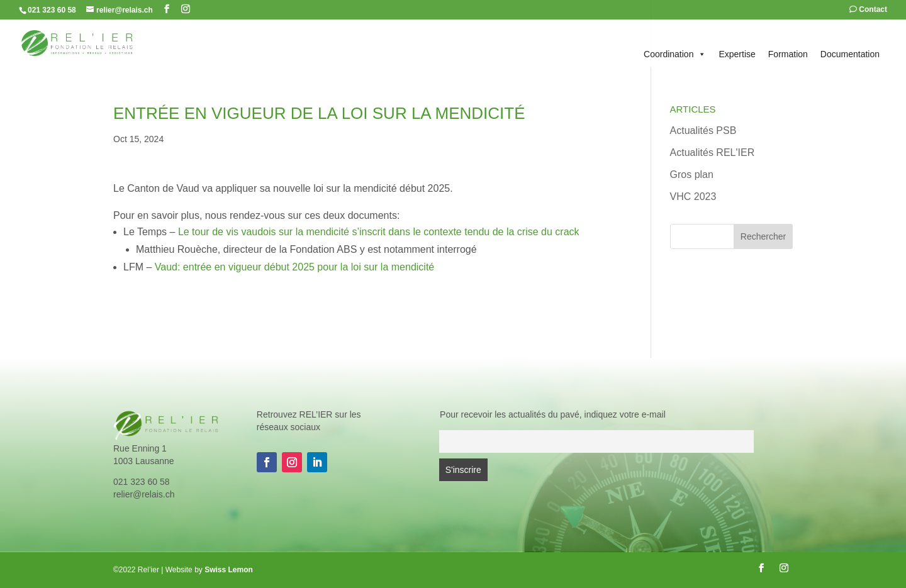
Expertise (737, 54)
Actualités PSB (703, 130)
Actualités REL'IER (713, 153)
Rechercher (763, 236)
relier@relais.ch (144, 494)
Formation (788, 54)
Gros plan (692, 175)
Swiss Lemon (229, 570)
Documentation (850, 54)
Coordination (675, 54)
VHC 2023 (693, 197)
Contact (868, 10)
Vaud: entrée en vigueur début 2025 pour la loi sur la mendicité (294, 267)
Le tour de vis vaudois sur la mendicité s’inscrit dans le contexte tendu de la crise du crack (379, 232)
